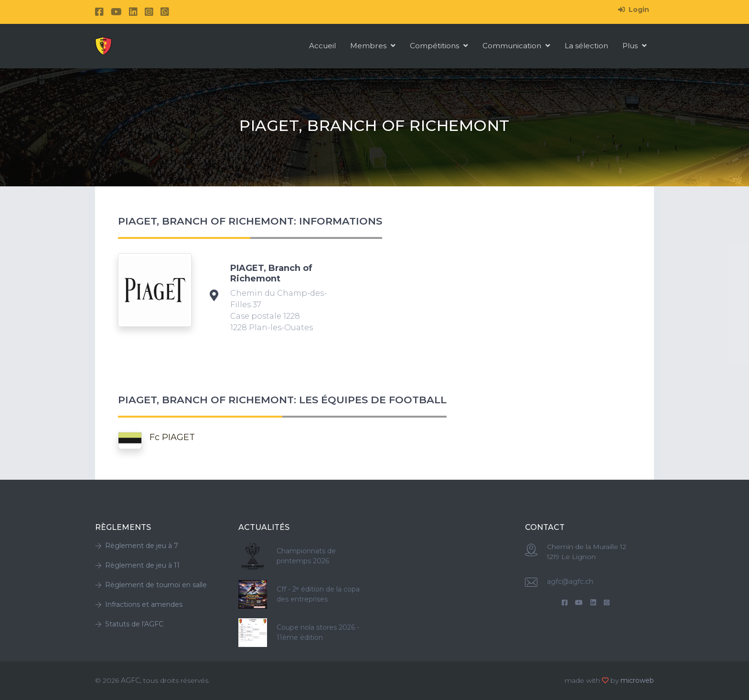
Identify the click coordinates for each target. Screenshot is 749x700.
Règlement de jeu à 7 (137, 546)
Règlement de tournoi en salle (151, 585)
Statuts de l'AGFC (129, 624)
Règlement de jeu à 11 (137, 565)
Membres (373, 46)
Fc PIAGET (172, 437)
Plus (635, 46)
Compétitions (439, 46)
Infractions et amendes (139, 604)
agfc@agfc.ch (570, 582)
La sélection (586, 46)
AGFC (130, 680)
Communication (516, 46)
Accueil (322, 46)
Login (634, 10)
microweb (637, 680)
